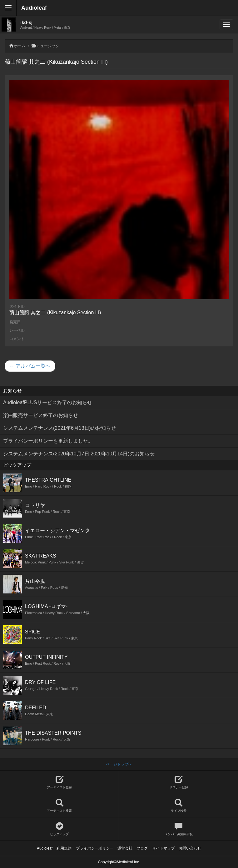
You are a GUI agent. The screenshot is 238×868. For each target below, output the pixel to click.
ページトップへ (119, 764)
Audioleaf (34, 8)
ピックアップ (59, 829)
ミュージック (48, 46)
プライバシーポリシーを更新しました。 (48, 441)
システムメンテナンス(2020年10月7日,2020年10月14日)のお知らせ (79, 454)
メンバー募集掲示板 (178, 829)
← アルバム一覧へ (30, 366)
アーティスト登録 (59, 782)
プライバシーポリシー (95, 848)
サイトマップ (163, 848)
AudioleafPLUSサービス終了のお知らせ (48, 402)
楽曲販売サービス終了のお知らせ (41, 415)
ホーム (20, 46)
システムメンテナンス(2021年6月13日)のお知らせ (59, 428)
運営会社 (125, 848)
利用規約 (64, 848)
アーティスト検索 (59, 806)
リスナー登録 (178, 782)
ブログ (142, 848)
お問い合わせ (190, 848)
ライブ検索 (178, 806)
